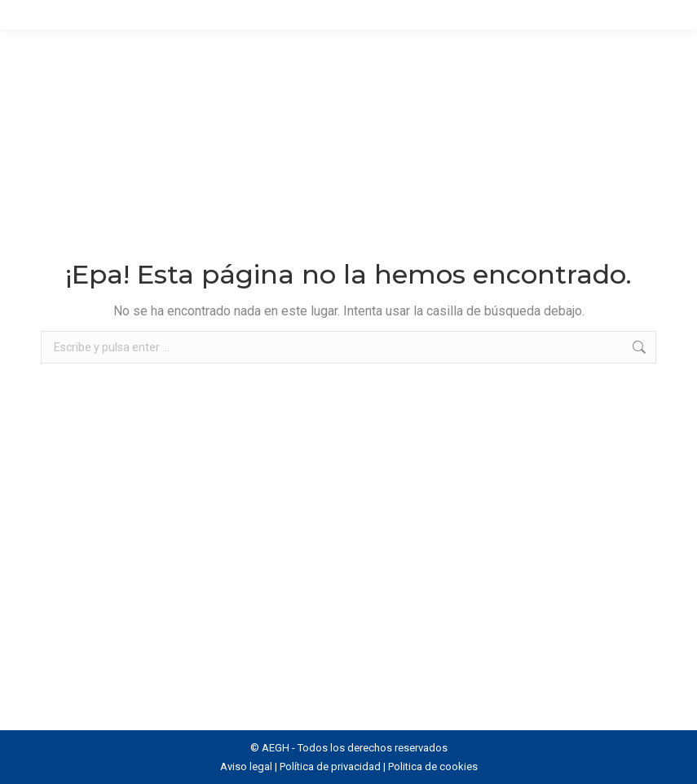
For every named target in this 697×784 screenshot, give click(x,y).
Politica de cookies (433, 766)
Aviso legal (246, 766)
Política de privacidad (330, 766)
